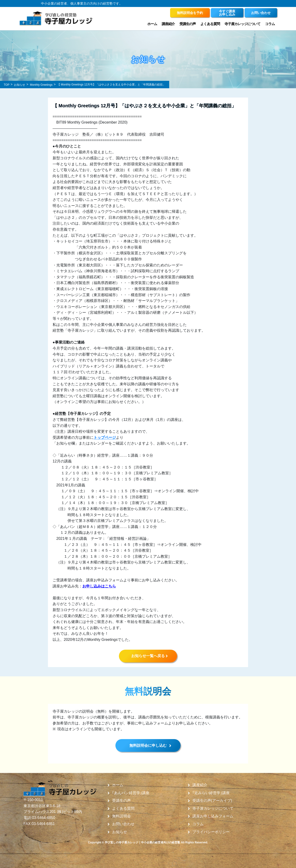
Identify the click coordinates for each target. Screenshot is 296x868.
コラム (270, 24)
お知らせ (120, 832)
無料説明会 (121, 816)
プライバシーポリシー (211, 832)
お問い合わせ (123, 824)
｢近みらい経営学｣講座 (211, 793)
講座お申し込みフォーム (213, 816)
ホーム (152, 24)
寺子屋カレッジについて (242, 24)
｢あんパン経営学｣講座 (131, 793)
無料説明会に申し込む (148, 745)
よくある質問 (210, 24)
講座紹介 (168, 24)
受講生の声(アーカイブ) (212, 801)
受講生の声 (188, 24)
